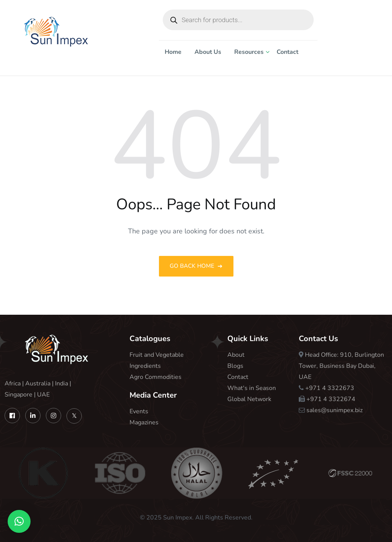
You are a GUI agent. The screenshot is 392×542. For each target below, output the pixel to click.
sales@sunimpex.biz (334, 410)
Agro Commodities (156, 377)
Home (173, 52)
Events (139, 411)
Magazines (144, 422)
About (236, 355)
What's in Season (252, 388)
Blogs (235, 366)
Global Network (249, 399)
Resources (249, 52)
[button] (19, 521)
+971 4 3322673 (330, 388)
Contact (288, 52)
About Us (208, 52)
